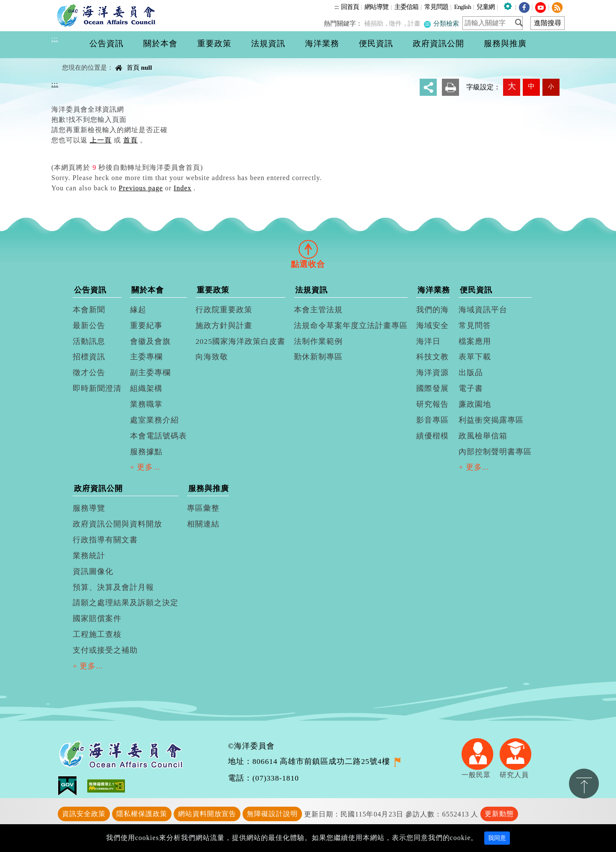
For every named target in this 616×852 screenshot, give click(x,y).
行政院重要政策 (224, 310)
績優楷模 (432, 436)
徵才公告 (89, 373)
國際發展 (432, 388)
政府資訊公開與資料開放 (117, 524)
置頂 (584, 784)
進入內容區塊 (22, 5)
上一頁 (101, 140)
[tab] (308, 249)
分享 (428, 87)
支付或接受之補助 (105, 650)
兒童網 (486, 7)
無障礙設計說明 (272, 814)
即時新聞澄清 (97, 388)
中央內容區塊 (73, 60)
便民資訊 (476, 290)
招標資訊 (89, 357)
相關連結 (203, 524)
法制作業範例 (318, 341)
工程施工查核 (97, 634)
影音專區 (432, 420)
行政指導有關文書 (105, 540)
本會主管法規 (318, 310)
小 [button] (551, 86)
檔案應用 (475, 341)
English (462, 7)
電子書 (471, 388)
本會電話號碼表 (158, 436)
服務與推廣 (209, 488)
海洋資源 (432, 373)
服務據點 (146, 452)
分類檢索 (442, 23)
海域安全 (432, 325)
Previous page (141, 188)
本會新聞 (89, 310)
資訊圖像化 (93, 571)
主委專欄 (146, 357)
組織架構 (146, 388)
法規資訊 (311, 290)
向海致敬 (212, 357)
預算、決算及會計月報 (113, 587)
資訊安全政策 (84, 814)
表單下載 (475, 357)
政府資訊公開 (98, 488)
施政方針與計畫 (224, 325)
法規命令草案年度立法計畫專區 (351, 325)
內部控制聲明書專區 (495, 452)
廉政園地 (475, 404)
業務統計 (89, 556)
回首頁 (350, 7)
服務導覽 (89, 508)
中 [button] (531, 86)
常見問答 (475, 325)
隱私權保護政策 (142, 814)
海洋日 (428, 341)
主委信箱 (406, 7)
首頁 (133, 67)
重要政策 (213, 290)
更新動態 (499, 814)
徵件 (398, 23)
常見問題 (436, 7)
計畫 (416, 23)
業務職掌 (146, 404)
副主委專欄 (150, 373)
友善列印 (450, 87)
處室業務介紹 (154, 420)
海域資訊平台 (483, 310)
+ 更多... (145, 467)
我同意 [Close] (497, 838)
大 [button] (512, 86)
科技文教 (432, 357)
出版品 (471, 373)
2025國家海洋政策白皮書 (240, 341)
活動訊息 (89, 341)
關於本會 (148, 290)
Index (182, 188)
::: (337, 7)
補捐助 (378, 23)
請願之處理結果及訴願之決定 (126, 603)
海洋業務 (434, 290)
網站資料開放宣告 (207, 814)
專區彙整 (203, 508)
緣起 (138, 310)
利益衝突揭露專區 (491, 420)
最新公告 (89, 325)
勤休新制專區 (318, 357)
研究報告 (432, 404)
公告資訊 (90, 290)
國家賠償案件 (97, 618)
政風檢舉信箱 (483, 436)
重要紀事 (146, 325)
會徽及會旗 (150, 341)
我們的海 (432, 310)
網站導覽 (376, 7)
